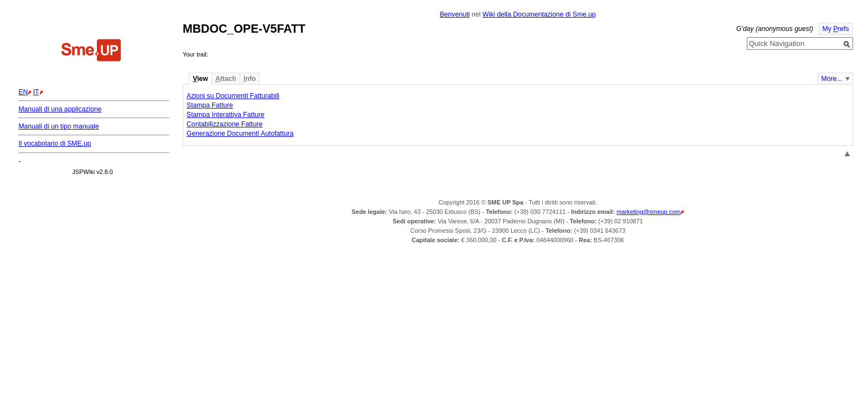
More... (832, 79)
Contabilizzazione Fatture (224, 124)
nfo (250, 79)
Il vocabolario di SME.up (55, 144)
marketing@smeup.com (649, 212)
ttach (226, 79)
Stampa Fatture (210, 105)
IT (36, 92)
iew (200, 79)
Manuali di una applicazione (60, 109)
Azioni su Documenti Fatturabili (233, 96)
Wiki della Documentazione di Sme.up (539, 14)
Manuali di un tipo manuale (58, 126)
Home (91, 52)
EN (23, 92)
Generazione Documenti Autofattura (240, 134)
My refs (836, 29)
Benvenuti (454, 14)
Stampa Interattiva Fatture (226, 115)
